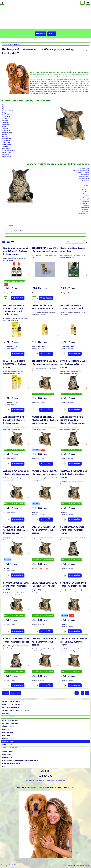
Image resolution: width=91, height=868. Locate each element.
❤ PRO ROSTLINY (8, 754)
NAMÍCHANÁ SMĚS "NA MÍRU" (12, 704)
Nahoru (6, 693)
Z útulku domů (7, 152)
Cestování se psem (8, 109)
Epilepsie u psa (7, 113)
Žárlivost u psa (7, 156)
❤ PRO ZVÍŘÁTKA (8, 742)
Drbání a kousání (7, 111)
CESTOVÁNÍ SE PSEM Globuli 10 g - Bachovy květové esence (14, 530)
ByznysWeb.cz (85, 865)
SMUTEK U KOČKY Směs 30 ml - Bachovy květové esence (72, 530)
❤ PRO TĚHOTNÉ (7, 732)
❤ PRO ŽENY (6, 736)
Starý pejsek (6, 140)
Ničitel (4, 127)
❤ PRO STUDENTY (8, 739)
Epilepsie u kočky (84, 178)
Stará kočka (85, 202)
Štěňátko (5, 146)
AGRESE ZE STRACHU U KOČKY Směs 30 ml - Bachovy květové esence (73, 420)
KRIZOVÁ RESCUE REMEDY (10, 708)
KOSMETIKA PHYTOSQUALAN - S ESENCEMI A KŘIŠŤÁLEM (20, 760)
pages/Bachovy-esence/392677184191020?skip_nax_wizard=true (45, 780)
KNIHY (4, 767)
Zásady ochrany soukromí (22, 865)
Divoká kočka (85, 174)
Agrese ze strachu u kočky (81, 170)
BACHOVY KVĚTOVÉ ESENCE (11, 701)
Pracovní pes (6, 131)
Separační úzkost (8, 133)
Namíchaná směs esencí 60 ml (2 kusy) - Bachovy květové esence (16, 251)
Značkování (6, 154)
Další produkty (15, 693)
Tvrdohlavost (6, 148)
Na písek (86, 188)
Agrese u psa (6, 105)
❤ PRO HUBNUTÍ (7, 745)
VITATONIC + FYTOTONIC (10, 723)
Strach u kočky (85, 204)
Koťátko (87, 206)
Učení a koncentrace (9, 150)
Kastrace (5, 121)
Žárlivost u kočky (84, 214)
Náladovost (86, 190)
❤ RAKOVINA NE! (8, 757)
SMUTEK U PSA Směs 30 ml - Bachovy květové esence (44, 530)
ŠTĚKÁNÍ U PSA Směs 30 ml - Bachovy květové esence (44, 642)
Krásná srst (6, 125)
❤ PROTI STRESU (7, 751)
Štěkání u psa (6, 144)
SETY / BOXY (6, 714)
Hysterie (5, 119)
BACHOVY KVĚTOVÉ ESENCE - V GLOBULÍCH (16, 711)
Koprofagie (6, 123)
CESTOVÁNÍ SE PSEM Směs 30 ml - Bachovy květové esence (74, 474)
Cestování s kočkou (83, 172)
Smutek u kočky (84, 198)
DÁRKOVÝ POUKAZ (8, 726)
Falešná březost (7, 115)
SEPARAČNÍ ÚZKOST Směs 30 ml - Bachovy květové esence (16, 586)
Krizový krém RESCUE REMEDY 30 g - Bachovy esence (15, 364)
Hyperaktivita (6, 117)
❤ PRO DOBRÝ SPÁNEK (9, 748)
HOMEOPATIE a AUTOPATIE (11, 763)
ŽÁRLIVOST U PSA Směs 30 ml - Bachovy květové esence (74, 642)
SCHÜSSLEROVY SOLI (9, 717)
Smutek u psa (6, 138)
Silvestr (5, 135)
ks (7, 298)
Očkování (5, 129)
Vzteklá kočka (85, 208)
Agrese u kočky (84, 168)
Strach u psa (6, 142)
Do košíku (18, 298)
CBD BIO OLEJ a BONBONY (11, 720)
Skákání (5, 137)
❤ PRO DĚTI (6, 729)
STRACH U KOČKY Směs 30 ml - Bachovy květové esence (73, 364)
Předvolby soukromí (7, 865)
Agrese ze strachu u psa (10, 107)
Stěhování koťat (84, 200)
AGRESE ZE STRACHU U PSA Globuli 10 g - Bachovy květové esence (45, 420)
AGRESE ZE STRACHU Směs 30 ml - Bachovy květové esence (14, 420)
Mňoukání (86, 186)
